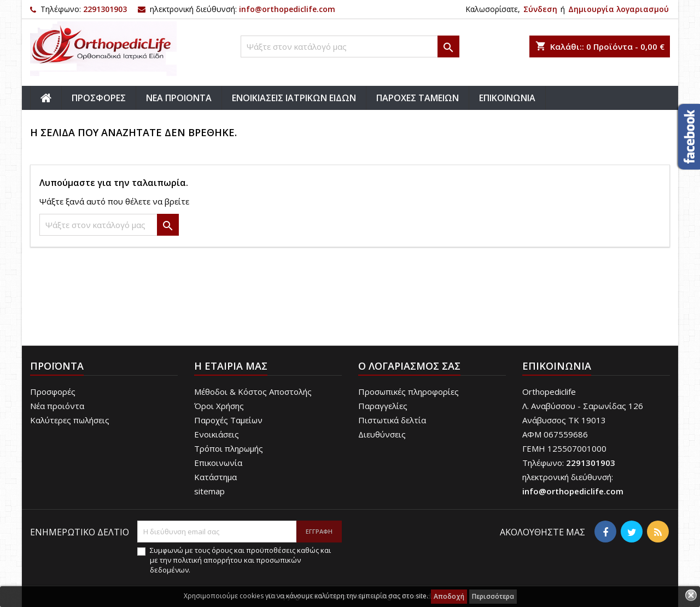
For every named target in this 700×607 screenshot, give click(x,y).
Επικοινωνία (218, 463)
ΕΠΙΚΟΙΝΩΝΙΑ (507, 98)
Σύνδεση (540, 9)
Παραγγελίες (383, 406)
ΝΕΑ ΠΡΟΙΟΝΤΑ (179, 98)
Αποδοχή (449, 596)
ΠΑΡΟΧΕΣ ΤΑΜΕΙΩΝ (418, 98)
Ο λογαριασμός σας (409, 366)
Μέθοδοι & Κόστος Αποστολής (253, 392)
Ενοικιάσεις (217, 434)
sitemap (209, 491)
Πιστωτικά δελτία (392, 420)
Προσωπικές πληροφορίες (409, 392)
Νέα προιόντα (57, 406)
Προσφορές (53, 392)
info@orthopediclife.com (287, 9)
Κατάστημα (215, 477)
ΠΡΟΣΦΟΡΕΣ (99, 98)
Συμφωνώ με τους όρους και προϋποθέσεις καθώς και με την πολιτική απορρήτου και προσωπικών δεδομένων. (240, 560)
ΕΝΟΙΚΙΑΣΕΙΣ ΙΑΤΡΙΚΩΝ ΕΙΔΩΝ (294, 98)
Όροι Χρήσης (219, 406)
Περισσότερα (493, 596)
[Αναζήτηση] (350, 46)
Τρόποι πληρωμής (229, 448)
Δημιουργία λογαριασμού (619, 9)
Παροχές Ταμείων (228, 420)
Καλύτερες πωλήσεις (70, 420)
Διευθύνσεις (382, 434)
